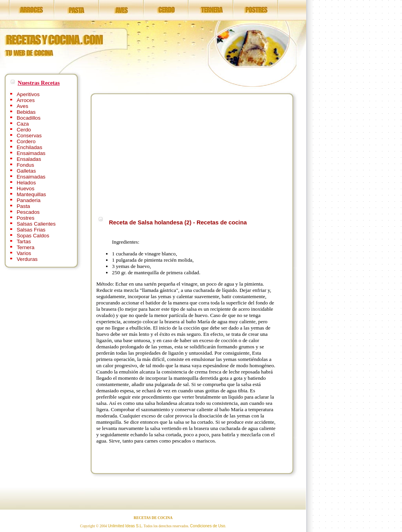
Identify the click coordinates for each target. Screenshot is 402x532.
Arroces (26, 100)
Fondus (25, 165)
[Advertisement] (162, 154)
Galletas (26, 171)
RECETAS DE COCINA (153, 518)
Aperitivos (28, 94)
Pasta (23, 206)
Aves (22, 106)
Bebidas (26, 112)
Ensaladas (29, 159)
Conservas (29, 136)
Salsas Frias (31, 230)
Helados (26, 183)
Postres (25, 218)
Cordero (26, 141)
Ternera (25, 247)
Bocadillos (28, 118)
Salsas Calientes (36, 224)
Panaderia (28, 200)
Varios (24, 253)
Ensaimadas (31, 153)
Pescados (28, 212)
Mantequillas (31, 194)
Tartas (24, 241)
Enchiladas (29, 147)
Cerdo (24, 130)
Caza (23, 124)
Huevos (25, 189)
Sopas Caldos (33, 236)
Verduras (27, 259)
